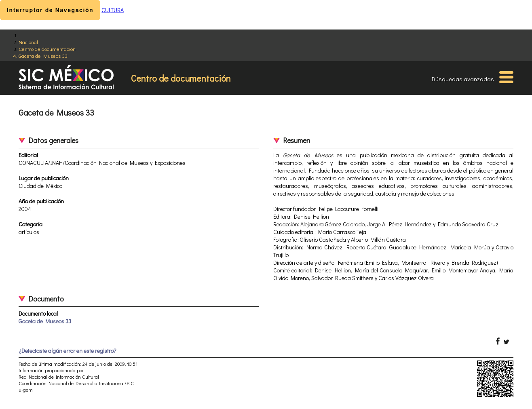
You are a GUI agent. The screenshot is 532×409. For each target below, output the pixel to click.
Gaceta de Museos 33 (43, 56)
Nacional (28, 42)
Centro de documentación (47, 49)
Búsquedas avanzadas (463, 79)
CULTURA (113, 10)
